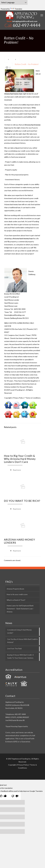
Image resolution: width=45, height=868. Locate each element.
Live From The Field (14, 649)
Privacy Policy (18, 398)
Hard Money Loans (11, 303)
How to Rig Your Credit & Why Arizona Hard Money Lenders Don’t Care (20, 459)
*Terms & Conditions (33, 398)
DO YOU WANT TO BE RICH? (22, 501)
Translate (16, 9)
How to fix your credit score (17, 594)
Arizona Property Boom (15, 589)
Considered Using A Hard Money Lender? (19, 631)
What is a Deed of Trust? (16, 600)
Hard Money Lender (12, 300)
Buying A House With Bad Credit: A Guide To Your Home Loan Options (20, 656)
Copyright (8, 398)
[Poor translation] (15, 796)
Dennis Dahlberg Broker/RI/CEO (16, 318)
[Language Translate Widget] (14, 2)
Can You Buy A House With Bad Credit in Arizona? (22, 641)
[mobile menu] (42, 15)
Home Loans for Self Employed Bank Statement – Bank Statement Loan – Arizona (20, 609)
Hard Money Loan (11, 306)
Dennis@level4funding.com (15, 315)
